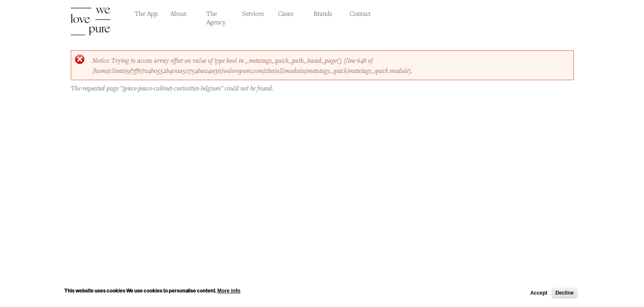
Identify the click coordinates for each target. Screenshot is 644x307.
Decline (565, 294)
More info (229, 292)
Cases (286, 13)
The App (146, 13)
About (179, 13)
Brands (323, 13)
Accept (539, 294)
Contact (360, 13)
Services (253, 13)
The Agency (216, 17)
